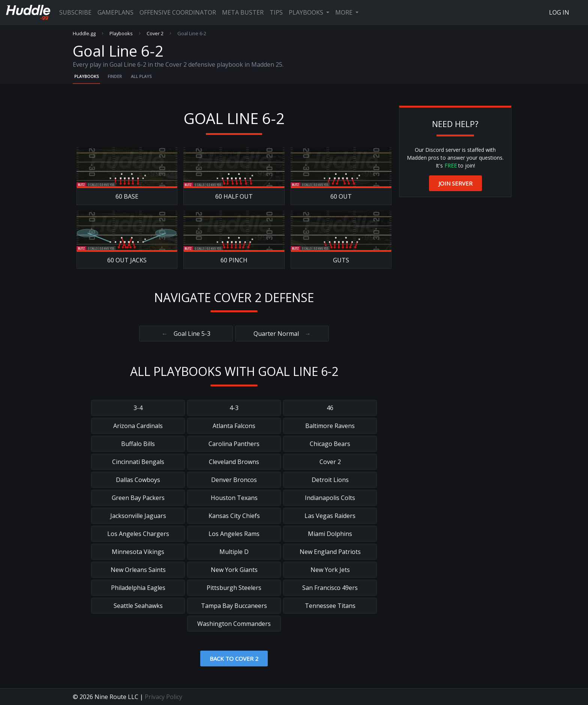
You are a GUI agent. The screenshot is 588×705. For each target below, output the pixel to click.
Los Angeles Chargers (138, 534)
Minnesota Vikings (138, 552)
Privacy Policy (163, 697)
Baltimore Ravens (330, 426)
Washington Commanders (234, 624)
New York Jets (330, 570)
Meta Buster (243, 12)
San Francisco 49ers (330, 588)
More (345, 12)
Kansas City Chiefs (234, 516)
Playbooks (307, 12)
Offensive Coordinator (178, 12)
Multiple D (234, 552)
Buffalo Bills (138, 444)
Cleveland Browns (234, 462)
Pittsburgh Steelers (234, 588)
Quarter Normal (282, 334)
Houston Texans (234, 498)
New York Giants (234, 570)
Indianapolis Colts (330, 498)
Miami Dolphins (330, 534)
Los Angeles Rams (234, 534)
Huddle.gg (84, 34)
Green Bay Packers (138, 498)
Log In (559, 12)
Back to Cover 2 (234, 659)
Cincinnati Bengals (138, 462)
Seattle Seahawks (138, 606)
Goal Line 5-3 (186, 334)
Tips (276, 12)
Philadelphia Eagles (138, 588)
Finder (115, 76)
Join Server (455, 183)
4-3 (234, 408)
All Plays (141, 76)
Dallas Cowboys (138, 480)
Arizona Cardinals (138, 426)
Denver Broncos (234, 480)
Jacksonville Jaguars (138, 516)
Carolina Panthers (234, 444)
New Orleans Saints (138, 570)
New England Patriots (330, 552)
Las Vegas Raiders (330, 516)
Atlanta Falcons (234, 426)
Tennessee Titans (330, 606)
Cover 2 (155, 34)
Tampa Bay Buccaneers (234, 606)
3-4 (138, 408)
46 (330, 408)
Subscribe (75, 12)
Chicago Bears (330, 444)
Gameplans (115, 12)
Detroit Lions (330, 480)
